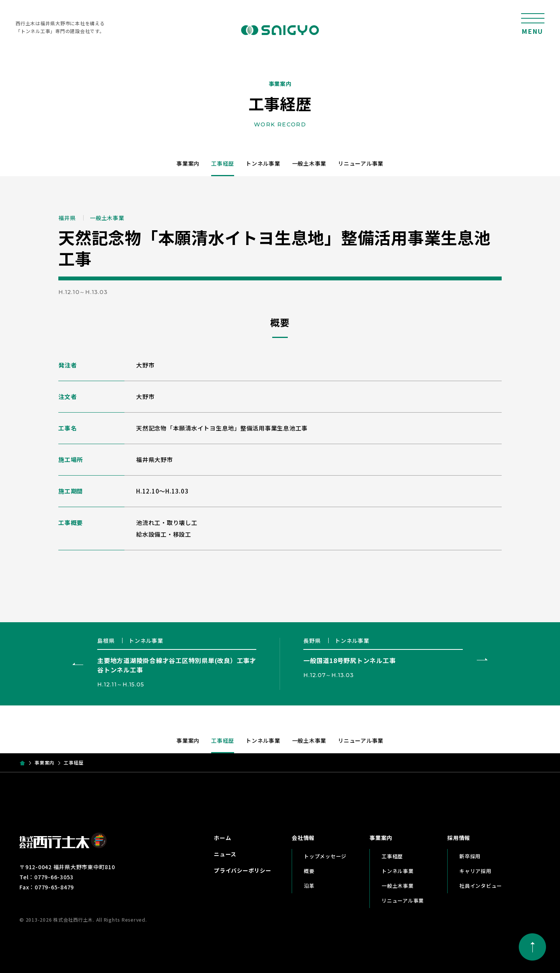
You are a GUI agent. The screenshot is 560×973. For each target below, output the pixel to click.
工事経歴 (223, 163)
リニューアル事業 (361, 163)
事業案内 (188, 163)
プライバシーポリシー (243, 870)
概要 (309, 871)
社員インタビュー (481, 886)
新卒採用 (470, 856)
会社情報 (303, 838)
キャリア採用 (475, 871)
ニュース (225, 854)
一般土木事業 (309, 163)
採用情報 (459, 838)
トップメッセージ (325, 856)
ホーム (222, 838)
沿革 (309, 886)
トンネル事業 (263, 163)
